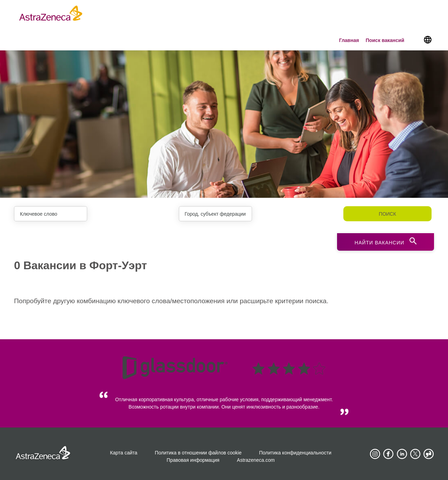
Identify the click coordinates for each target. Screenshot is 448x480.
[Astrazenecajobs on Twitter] (415, 454)
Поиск (387, 214)
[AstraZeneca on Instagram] (375, 454)
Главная (349, 40)
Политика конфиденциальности (295, 453)
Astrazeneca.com (256, 460)
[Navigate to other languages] (428, 39)
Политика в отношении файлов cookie (198, 453)
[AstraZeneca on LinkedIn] (402, 454)
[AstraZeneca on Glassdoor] (429, 454)
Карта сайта (124, 453)
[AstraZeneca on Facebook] (388, 454)
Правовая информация (193, 460)
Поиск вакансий (385, 40)
